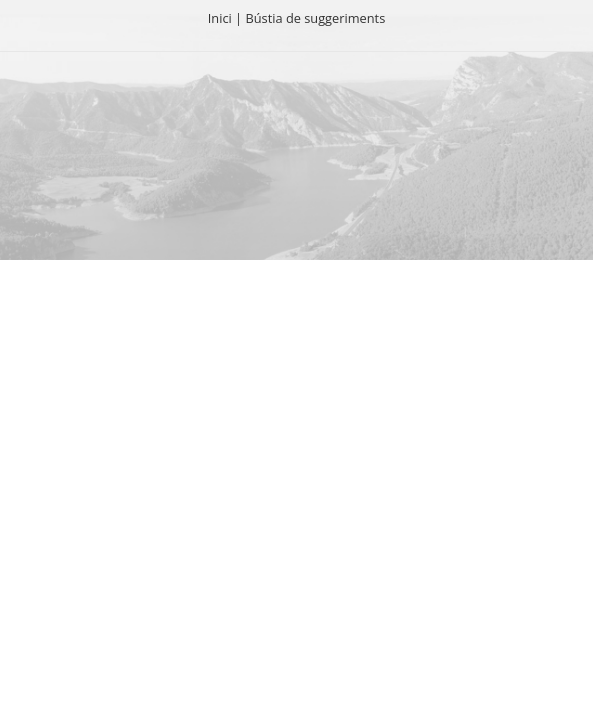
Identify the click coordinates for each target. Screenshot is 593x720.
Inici (220, 18)
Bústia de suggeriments (315, 18)
